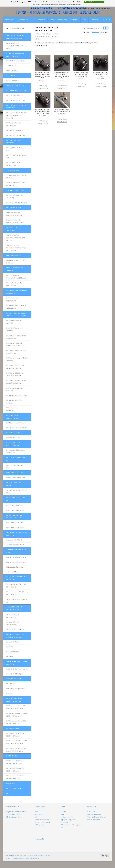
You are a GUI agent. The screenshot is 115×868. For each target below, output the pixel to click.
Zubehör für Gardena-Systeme (17, 669)
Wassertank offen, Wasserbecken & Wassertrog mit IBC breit (16, 238)
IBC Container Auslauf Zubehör (17, 135)
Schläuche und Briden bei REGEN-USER (16, 578)
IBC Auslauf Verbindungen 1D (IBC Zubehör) (16, 307)
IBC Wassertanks (13, 729)
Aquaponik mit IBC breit (14, 540)
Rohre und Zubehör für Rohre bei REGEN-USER (15, 636)
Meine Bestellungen (94, 814)
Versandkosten (43, 88)
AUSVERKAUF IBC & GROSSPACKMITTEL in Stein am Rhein (17, 46)
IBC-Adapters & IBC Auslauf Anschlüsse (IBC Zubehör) (16, 314)
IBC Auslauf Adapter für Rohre (17, 395)
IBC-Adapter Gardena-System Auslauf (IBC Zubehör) (16, 382)
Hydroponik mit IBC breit (15, 505)
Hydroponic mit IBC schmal (15, 510)
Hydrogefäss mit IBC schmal (16, 527)
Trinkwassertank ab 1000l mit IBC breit (16, 176)
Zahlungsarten (40, 825)
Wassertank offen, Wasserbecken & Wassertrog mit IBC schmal (16, 248)
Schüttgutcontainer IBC (16, 85)
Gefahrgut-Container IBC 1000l (17, 203)
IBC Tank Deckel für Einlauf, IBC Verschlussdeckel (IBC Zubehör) (17, 115)
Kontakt (107, 20)
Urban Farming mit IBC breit (16, 478)
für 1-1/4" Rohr (13, 572)
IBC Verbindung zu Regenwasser (13, 299)
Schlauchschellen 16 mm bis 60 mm (17, 601)
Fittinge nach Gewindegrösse (16, 557)
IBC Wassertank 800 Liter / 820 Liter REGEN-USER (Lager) (17, 742)
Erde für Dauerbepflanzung (16, 689)
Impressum (95, 20)
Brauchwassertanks (14, 255)
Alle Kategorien (39, 20)
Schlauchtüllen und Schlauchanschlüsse (15, 608)
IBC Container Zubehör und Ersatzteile (17, 107)
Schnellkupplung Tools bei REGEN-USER (17, 663)
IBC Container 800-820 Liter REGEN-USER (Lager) (15, 770)
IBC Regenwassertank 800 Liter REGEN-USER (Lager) (17, 715)
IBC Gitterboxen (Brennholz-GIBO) (13, 417)
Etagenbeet (11, 783)
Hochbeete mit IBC (13, 433)
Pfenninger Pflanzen (14, 788)
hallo (63, 814)
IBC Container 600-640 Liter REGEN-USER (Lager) (15, 777)
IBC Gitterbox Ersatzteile (15, 130)
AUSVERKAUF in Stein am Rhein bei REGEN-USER (15, 37)
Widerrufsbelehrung (42, 820)
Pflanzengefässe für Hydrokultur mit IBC (14, 516)
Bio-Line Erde (11, 684)
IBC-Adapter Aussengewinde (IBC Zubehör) (16, 352)
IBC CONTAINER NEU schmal (16, 100)
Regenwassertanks (14, 208)
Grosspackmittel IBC (13, 81)
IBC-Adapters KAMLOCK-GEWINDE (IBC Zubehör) (15, 344)
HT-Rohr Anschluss (13, 652)
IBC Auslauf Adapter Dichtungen (13, 409)
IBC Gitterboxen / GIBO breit (16, 423)
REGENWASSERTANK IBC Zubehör (15, 269)
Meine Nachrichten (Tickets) (96, 817)
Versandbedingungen (58, 20)
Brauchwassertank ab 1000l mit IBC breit (17, 261)
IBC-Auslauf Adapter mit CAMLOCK (14, 389)
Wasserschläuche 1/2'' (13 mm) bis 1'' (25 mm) (17, 593)
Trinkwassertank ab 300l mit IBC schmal (16, 184)
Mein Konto (105, 9)
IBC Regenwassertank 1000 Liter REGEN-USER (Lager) (16, 707)
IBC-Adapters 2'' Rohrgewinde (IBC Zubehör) (16, 337)
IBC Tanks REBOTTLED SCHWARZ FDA (14, 164)
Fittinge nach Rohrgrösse (15, 567)
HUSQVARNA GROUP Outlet (16, 61)
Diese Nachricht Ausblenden (94, 2)
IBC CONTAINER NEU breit (15, 95)
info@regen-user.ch (16, 817)
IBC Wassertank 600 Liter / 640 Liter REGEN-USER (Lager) (17, 750)
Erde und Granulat (14, 679)
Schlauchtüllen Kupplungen (16, 629)
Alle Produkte (23, 20)
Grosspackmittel (13, 76)
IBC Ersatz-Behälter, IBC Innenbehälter (14, 124)
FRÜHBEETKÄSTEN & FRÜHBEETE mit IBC (13, 444)
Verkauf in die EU (67, 817)
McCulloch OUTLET (13, 71)
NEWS (37, 812)
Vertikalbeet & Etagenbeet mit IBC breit (17, 491)
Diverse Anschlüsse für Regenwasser (14, 284)
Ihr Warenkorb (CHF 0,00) (87, 9)
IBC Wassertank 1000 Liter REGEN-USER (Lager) (15, 735)
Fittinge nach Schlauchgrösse (16, 562)
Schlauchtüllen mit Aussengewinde (13, 623)
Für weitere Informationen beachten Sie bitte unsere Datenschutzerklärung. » (58, 5)
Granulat (9, 693)
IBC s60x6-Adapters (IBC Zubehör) (14, 322)
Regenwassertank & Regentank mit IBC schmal (15, 221)
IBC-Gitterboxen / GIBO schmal (17, 428)
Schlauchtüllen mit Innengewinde (13, 616)
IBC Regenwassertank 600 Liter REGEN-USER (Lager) (17, 722)
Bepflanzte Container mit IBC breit (16, 466)
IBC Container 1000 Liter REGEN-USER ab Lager (14, 762)
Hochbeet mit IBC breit (14, 438)
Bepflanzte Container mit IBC (16, 459)
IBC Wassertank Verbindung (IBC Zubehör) (17, 292)
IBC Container (12, 756)
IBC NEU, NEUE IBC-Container (17, 90)
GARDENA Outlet (12, 66)
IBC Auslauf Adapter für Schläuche (14, 402)
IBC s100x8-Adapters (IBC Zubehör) (15, 329)
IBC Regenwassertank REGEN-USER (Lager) (15, 700)
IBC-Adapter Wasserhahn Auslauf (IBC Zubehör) (15, 367)
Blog (84, 20)
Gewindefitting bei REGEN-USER (17, 551)
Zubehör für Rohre (13, 642)
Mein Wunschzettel (94, 820)
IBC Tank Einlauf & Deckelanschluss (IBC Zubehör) (17, 277)
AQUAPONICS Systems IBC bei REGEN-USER (17, 534)
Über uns (75, 20)
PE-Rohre (10, 656)
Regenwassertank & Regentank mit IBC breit (14, 214)
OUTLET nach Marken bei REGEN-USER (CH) (15, 55)
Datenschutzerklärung (42, 822)
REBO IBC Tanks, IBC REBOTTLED (13, 141)
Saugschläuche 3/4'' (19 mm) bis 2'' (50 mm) (16, 586)
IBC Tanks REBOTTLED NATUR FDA (16, 149)
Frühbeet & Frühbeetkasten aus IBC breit (16, 451)
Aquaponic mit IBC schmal (15, 545)
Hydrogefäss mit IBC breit (15, 523)
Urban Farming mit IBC (15, 473)
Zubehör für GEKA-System (15, 674)
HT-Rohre (10, 647)
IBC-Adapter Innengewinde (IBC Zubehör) (17, 359)
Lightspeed (36, 858)
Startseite (9, 20)
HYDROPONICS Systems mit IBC (16, 499)
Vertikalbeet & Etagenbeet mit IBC (16, 484)
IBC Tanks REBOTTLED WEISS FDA (16, 156)
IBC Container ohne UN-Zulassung (14, 196)
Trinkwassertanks (13, 170)
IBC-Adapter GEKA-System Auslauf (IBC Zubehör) (15, 374)
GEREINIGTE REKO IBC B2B (15, 190)
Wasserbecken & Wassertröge (13, 229)
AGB (36, 817)
